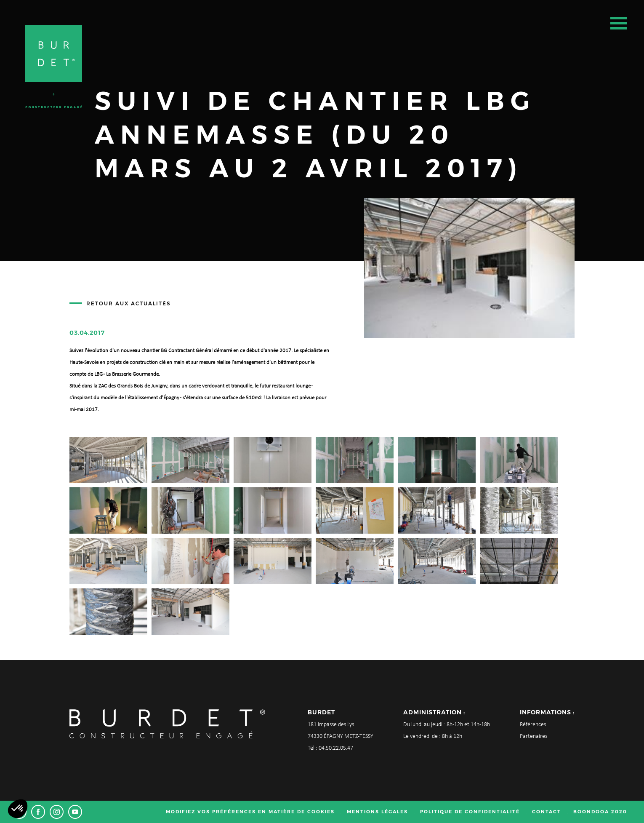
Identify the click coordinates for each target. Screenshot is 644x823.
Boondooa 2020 (600, 812)
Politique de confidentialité (470, 812)
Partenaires (534, 736)
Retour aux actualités (129, 303)
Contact (547, 812)
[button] (18, 809)
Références (533, 725)
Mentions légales (377, 812)
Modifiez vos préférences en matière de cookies (250, 812)
